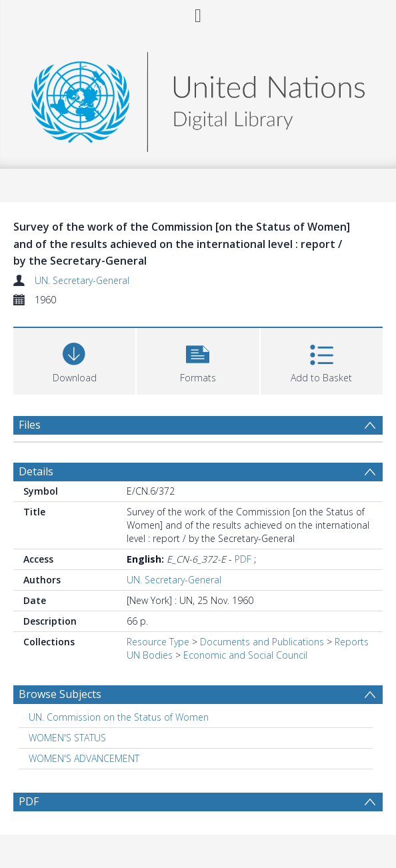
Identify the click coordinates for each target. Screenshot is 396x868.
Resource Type (158, 642)
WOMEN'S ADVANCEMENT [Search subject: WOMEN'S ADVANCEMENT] (84, 758)
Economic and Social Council (245, 655)
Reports (352, 642)
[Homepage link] (198, 98)
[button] (198, 360)
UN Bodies (150, 655)
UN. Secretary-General (82, 280)
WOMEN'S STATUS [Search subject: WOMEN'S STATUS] (67, 738)
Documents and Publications (262, 642)
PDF (243, 559)
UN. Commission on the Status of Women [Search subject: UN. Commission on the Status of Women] (119, 717)
